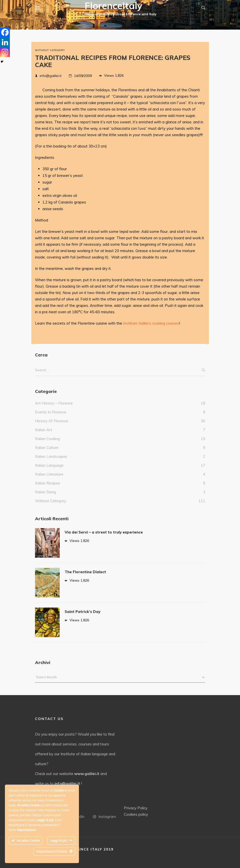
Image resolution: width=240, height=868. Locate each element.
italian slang (46, 492)
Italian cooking (47, 439)
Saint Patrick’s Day (83, 612)
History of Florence (52, 421)
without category (50, 50)
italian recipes (48, 483)
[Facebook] (5, 32)
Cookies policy (136, 814)
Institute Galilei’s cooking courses (151, 323)
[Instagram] (5, 52)
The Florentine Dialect (85, 572)
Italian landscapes (51, 456)
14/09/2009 (83, 76)
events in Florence (51, 412)
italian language (49, 465)
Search (203, 370)
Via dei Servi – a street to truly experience (104, 532)
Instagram (104, 817)
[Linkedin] (5, 42)
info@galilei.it (51, 76)
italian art (44, 430)
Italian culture (47, 448)
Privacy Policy (136, 808)
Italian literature (49, 474)
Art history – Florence (54, 403)
